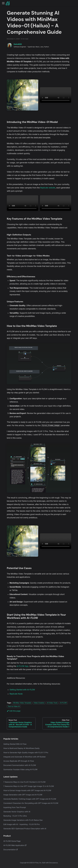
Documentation (11, 850)
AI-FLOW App (23, 666)
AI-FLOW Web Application (15, 845)
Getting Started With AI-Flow (15, 744)
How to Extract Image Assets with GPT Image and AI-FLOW (27, 790)
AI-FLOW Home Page (12, 841)
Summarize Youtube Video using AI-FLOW (20, 769)
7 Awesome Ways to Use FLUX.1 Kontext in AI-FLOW (24, 782)
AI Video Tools (52, 703)
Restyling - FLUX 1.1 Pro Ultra (15, 816)
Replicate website (48, 188)
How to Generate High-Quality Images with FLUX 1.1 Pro (26, 753)
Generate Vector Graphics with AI (17, 812)
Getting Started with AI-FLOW (22, 690)
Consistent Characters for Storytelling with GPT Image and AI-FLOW (31, 803)
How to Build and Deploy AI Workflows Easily (21, 748)
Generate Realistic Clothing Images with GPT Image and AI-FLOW (30, 799)
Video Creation (39, 703)
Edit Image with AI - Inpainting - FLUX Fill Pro (22, 824)
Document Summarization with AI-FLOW (20, 765)
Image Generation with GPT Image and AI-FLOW (23, 795)
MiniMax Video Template (22, 703)
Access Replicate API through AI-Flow (19, 761)
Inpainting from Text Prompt (15, 807)
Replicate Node (16, 694)
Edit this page (14, 711)
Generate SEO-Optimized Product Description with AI (25, 829)
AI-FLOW (63, 703)
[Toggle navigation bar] (3, 3)
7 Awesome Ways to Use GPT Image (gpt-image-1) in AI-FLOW (29, 786)
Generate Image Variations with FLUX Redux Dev (23, 820)
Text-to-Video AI (14, 706)
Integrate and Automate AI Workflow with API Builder (25, 757)
